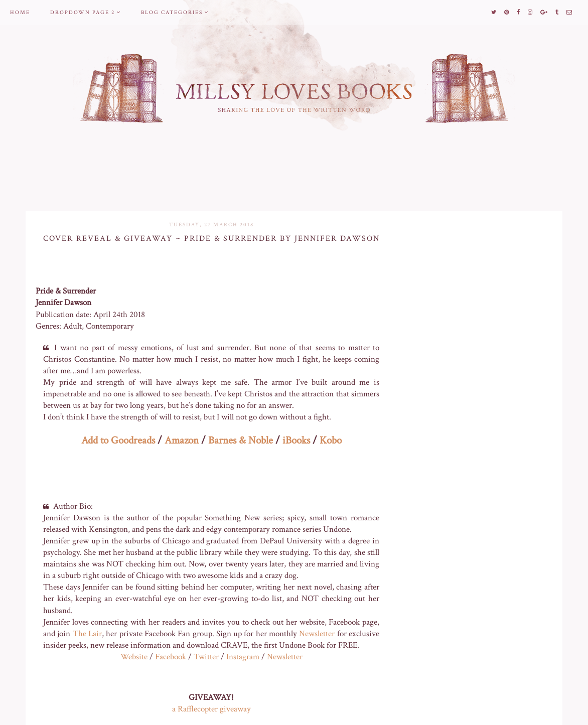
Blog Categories (172, 13)
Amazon (182, 441)
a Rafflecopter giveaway (211, 709)
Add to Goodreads (118, 441)
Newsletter (317, 634)
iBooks (296, 441)
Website (134, 657)
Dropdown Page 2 (83, 13)
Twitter (206, 657)
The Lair (87, 634)
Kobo (331, 441)
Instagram (243, 657)
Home (20, 13)
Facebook (171, 657)
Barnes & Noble (241, 441)
